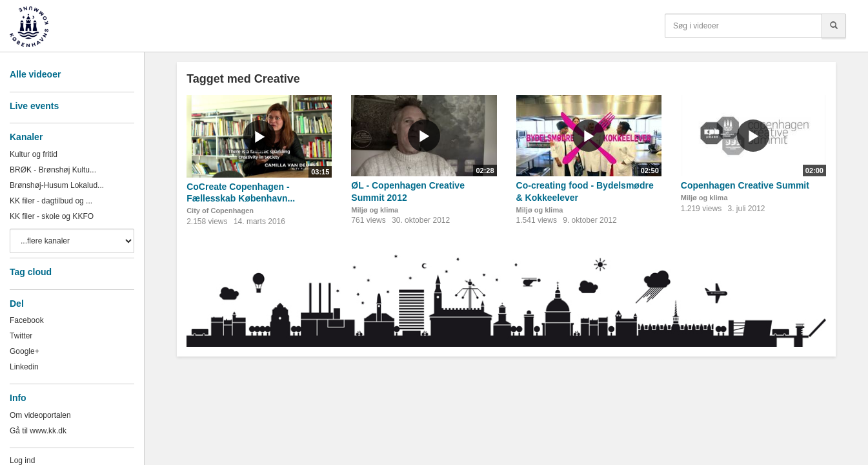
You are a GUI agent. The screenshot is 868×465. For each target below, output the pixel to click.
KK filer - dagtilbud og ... (51, 201)
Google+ (25, 351)
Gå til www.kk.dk (38, 431)
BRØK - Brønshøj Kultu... (53, 170)
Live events (34, 106)
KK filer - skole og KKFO (52, 216)
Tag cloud (31, 272)
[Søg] (834, 26)
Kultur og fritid (34, 154)
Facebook (27, 320)
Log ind (22, 460)
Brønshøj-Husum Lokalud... (57, 185)
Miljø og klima (375, 210)
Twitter (21, 336)
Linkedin (24, 367)
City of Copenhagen (220, 211)
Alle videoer (35, 74)
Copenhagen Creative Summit (745, 185)
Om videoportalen (40, 415)
